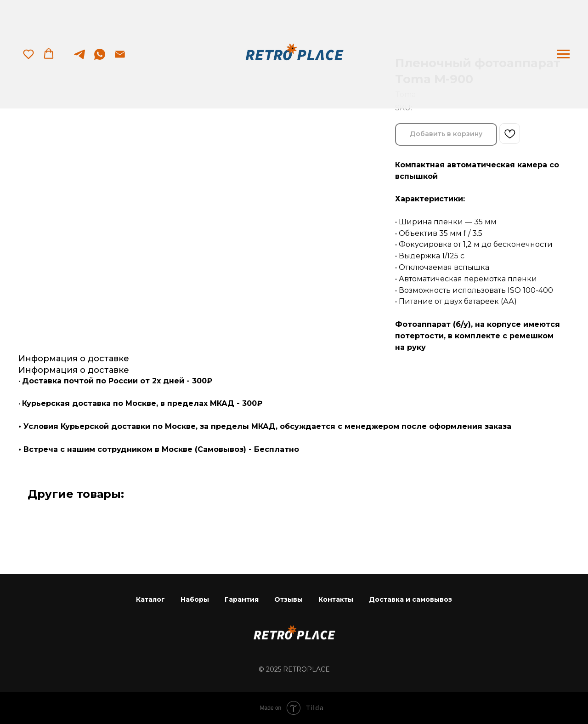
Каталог (150, 599)
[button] (28, 54)
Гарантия (242, 599)
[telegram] (79, 59)
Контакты (336, 599)
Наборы (195, 599)
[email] (120, 59)
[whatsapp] (100, 59)
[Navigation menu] (563, 54)
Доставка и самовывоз (410, 599)
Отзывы (288, 599)
